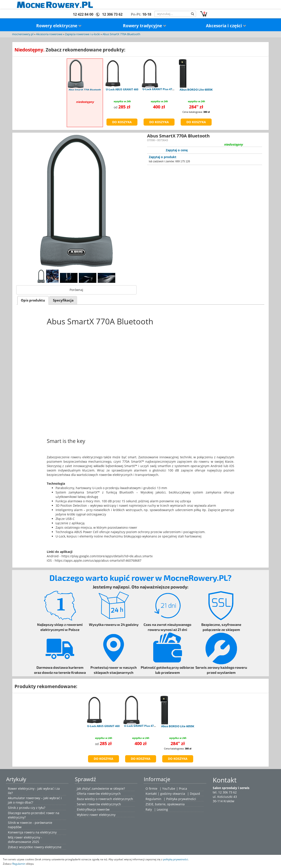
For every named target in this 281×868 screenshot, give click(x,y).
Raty (149, 809)
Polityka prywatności (181, 799)
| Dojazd (194, 794)
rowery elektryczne (48, 847)
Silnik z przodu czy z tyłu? (27, 808)
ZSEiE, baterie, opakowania (165, 804)
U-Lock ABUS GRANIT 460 (122, 89)
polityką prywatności (176, 859)
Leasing (162, 809)
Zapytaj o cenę (177, 150)
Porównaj (76, 290)
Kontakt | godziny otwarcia (165, 794)
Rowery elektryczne (59, 26)
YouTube (169, 789)
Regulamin (153, 799)
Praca (183, 789)
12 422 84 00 (83, 14)
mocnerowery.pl (23, 34)
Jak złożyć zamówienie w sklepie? (101, 789)
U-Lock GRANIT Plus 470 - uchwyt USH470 (169, 89)
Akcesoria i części (226, 26)
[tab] (33, 300)
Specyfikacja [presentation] (63, 300)
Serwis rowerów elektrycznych (99, 804)
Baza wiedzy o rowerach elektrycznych (105, 799)
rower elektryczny (103, 815)
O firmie (151, 789)
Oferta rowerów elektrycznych (99, 794)
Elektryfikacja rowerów (93, 809)
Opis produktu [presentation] (33, 300)
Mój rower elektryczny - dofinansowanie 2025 (25, 840)
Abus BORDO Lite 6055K (196, 90)
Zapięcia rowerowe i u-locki (82, 34)
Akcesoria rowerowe (49, 34)
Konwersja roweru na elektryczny (32, 832)
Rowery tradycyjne (145, 26)
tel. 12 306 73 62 (225, 792)
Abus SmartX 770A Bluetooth (121, 34)
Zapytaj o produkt (163, 157)
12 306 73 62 (112, 14)
